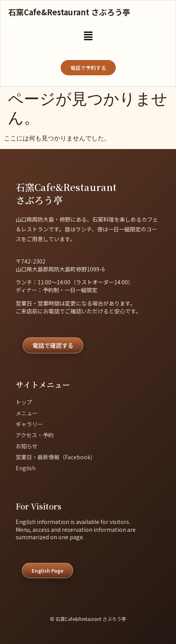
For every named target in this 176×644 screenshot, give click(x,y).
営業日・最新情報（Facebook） (56, 457)
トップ (24, 402)
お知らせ (27, 446)
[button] (88, 36)
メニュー (27, 413)
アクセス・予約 (35, 435)
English (26, 468)
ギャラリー (29, 424)
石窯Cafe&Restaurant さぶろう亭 (69, 12)
